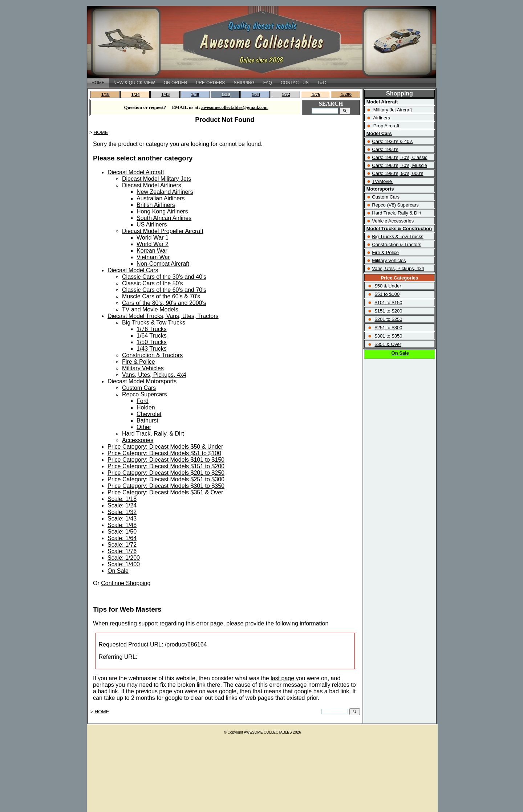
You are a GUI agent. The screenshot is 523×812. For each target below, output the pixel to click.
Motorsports (380, 189)
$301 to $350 (388, 336)
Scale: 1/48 (122, 525)
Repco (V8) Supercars (395, 205)
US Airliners (152, 225)
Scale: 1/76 (122, 551)
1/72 (286, 94)
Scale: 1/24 (122, 505)
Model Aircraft (382, 102)
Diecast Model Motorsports (142, 381)
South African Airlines (164, 218)
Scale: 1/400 (124, 564)
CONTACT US (295, 83)
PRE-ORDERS (210, 83)
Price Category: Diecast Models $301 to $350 (166, 486)
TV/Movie (382, 181)
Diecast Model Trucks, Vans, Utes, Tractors (163, 316)
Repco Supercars (145, 394)
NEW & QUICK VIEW (134, 83)
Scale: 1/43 (122, 519)
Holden (146, 407)
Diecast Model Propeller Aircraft (163, 231)
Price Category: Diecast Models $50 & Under (165, 447)
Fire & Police (139, 362)
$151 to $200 (388, 311)
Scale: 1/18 (122, 499)
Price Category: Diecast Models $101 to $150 (166, 460)
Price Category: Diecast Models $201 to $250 (166, 473)
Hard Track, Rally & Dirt (397, 213)
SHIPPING (244, 83)
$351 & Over (388, 344)
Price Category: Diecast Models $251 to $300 (166, 479)
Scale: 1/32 (122, 512)
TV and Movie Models (150, 309)
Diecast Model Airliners (152, 185)
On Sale (118, 571)
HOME (98, 83)
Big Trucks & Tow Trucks (154, 323)
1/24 (135, 94)
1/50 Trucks (152, 342)
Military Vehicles (143, 368)
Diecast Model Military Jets (157, 179)
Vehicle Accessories (393, 221)
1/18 (106, 94)
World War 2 (153, 244)
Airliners (382, 118)
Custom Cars (139, 388)
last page (282, 678)
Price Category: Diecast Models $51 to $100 (164, 453)
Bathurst (147, 421)
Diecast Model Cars (133, 270)
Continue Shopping (126, 583)
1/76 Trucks (152, 329)
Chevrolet (149, 414)
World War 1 (153, 238)
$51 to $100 (387, 294)
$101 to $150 (388, 303)
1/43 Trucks (152, 349)
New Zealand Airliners (165, 192)
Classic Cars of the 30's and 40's (164, 277)
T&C (322, 83)
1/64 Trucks (152, 336)
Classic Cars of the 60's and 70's (164, 290)
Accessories (138, 440)
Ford (143, 401)
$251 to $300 (388, 328)
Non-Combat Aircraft (163, 264)
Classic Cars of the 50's (153, 283)
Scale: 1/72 (122, 545)
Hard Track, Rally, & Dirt (153, 434)
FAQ (268, 83)
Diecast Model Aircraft (136, 172)
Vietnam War (153, 257)
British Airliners (156, 205)
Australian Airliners (161, 198)
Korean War (152, 251)
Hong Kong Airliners (162, 211)
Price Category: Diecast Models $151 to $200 (166, 466)
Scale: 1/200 (124, 558)
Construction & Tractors (152, 355)
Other (144, 427)
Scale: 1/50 (122, 532)
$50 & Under (388, 286)
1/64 (256, 94)
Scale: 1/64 (122, 538)
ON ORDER (176, 83)
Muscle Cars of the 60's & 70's (161, 296)
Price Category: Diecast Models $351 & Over (165, 492)
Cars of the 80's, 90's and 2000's (164, 303)
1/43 (165, 94)
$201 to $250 (388, 319)
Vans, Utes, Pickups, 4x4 (154, 375)
